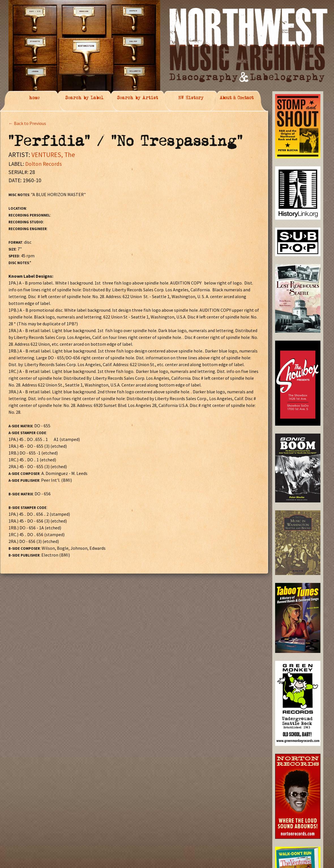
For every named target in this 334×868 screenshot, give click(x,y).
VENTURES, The (53, 155)
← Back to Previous (27, 123)
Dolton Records (43, 164)
